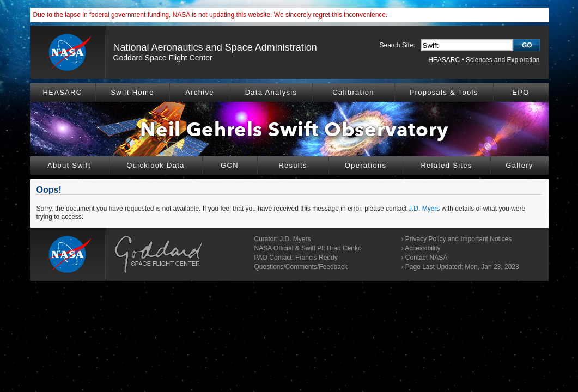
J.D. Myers (424, 209)
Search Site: (397, 45)
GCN (230, 165)
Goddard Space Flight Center (163, 58)
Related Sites (446, 165)
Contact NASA (426, 258)
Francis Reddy (316, 258)
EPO (521, 92)
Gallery (519, 165)
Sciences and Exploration (503, 60)
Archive (199, 92)
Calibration (353, 92)
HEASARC (444, 60)
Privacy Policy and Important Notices (458, 239)
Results (293, 165)
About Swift (69, 165)
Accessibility (422, 248)
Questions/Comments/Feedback (301, 267)
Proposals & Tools (444, 92)
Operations (366, 165)
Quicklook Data (155, 165)
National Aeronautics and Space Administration (215, 47)
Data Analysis (271, 92)
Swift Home (132, 92)
